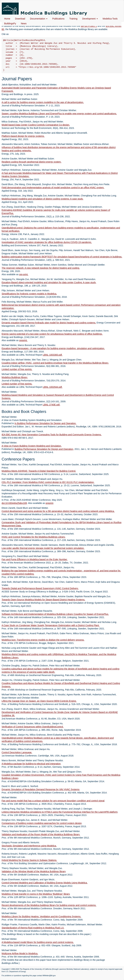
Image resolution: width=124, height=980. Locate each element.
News (24, 23)
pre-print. (24, 274)
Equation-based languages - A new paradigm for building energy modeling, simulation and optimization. (53, 348)
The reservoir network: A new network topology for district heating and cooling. (41, 268)
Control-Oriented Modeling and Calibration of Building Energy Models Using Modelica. (45, 883)
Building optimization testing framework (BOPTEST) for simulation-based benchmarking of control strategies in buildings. (62, 257)
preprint (49, 503)
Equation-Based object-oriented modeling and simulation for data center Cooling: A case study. (49, 282)
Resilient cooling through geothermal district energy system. (31, 162)
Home (7, 19)
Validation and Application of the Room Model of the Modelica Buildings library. (41, 834)
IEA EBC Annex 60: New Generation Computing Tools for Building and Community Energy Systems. (52, 435)
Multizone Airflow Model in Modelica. (20, 953)
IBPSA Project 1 (89, 26)
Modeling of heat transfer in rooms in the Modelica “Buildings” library (36, 894)
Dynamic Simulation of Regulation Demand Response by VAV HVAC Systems (41, 789)
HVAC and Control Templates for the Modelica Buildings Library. (34, 537)
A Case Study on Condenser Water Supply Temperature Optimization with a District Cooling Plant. (51, 625)
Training (73, 19)
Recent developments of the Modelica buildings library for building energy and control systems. (49, 905)
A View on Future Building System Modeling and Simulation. (32, 446)
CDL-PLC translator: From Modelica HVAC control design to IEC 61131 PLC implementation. (48, 482)
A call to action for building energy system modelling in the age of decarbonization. (43, 102)
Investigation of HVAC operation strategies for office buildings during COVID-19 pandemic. (47, 242)
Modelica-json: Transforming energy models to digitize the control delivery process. (43, 640)
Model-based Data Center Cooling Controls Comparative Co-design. (36, 125)
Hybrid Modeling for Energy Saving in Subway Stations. (29, 860)
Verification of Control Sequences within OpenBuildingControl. (33, 727)
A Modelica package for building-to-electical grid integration (31, 764)
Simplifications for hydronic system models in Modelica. (29, 294)
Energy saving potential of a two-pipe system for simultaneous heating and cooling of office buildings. (52, 334)
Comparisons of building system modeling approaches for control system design (42, 823)
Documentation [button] (39, 19)
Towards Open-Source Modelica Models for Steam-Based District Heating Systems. (43, 600)
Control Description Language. (17, 752)
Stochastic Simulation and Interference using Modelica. (29, 846)
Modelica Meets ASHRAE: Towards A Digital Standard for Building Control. (39, 471)
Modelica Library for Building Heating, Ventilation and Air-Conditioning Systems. (41, 916)
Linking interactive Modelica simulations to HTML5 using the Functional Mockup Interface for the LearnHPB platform (60, 812)
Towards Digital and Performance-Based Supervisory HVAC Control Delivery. (40, 588)
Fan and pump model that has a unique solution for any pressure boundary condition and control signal (53, 801)
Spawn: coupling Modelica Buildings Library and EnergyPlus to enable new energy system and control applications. (59, 114)
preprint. (23, 340)
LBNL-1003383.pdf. (53, 355)
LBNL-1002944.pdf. (53, 387)
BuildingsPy (10, 23)
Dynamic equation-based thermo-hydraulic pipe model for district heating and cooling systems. (49, 323)
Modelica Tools (110, 19)
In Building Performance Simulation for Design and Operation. (45, 423)
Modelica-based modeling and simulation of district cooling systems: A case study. (42, 199)
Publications (58, 19)
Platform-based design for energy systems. (23, 136)
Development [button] (90, 19)
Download (20, 19)
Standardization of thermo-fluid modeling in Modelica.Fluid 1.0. (33, 928)
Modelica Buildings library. (15, 377)
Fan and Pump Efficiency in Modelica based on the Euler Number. (35, 559)
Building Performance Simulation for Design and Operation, (44, 449)
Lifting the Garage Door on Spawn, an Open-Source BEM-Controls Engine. (39, 701)
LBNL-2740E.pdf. (51, 405)
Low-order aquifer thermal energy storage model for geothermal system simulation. (43, 548)
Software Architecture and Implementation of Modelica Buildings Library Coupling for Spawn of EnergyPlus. (55, 614)
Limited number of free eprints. (17, 369)
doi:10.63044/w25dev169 (14, 503)
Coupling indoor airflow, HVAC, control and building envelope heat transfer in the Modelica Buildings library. (55, 363)
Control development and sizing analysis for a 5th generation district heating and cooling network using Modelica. (58, 511)
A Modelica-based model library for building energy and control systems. (38, 942)
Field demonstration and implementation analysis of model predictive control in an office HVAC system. (53, 188)
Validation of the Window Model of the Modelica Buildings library (34, 871)
